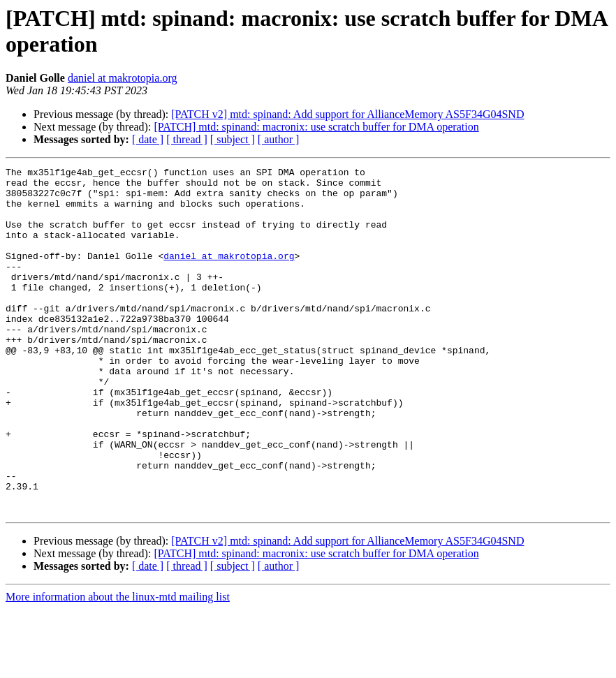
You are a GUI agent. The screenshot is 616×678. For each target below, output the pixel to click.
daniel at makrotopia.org (123, 78)
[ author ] (279, 139)
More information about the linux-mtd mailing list (118, 666)
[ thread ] (187, 139)
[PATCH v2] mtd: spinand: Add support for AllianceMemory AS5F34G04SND (347, 114)
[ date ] (148, 139)
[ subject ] (233, 139)
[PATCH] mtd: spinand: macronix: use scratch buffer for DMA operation (316, 127)
